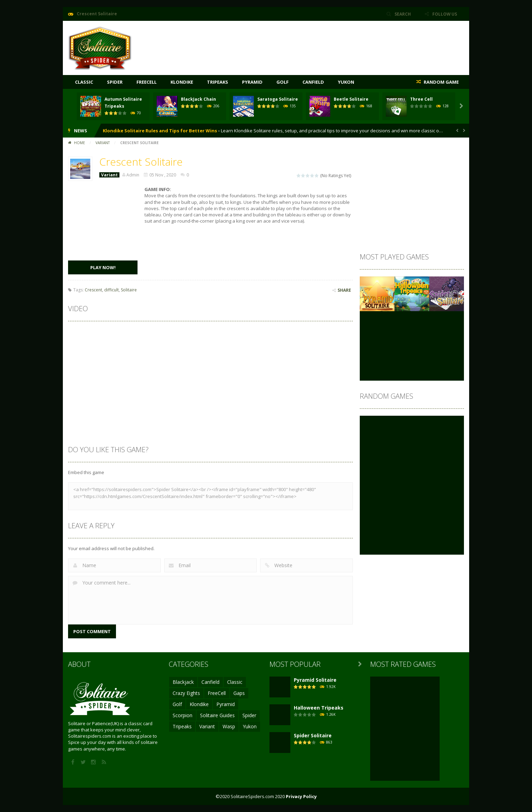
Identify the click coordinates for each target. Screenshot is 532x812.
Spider (115, 82)
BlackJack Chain (198, 99)
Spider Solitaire (313, 735)
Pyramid (252, 82)
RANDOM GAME (441, 82)
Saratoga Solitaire (278, 99)
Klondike (182, 82)
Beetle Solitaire (351, 99)
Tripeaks (218, 82)
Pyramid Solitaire (315, 680)
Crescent (93, 290)
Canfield (313, 82)
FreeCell (147, 82)
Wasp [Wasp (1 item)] (229, 726)
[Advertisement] (338, 42)
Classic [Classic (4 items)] (235, 682)
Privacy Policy (301, 796)
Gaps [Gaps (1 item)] (239, 693)
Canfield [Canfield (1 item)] (210, 682)
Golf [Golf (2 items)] (177, 704)
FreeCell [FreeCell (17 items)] (217, 693)
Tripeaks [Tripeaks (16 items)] (182, 726)
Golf (282, 82)
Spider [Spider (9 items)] (249, 715)
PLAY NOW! (103, 267)
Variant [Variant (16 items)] (207, 726)
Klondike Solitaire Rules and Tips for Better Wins (160, 131)
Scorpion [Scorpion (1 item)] (182, 715)
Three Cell (421, 99)
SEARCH (402, 14)
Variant (103, 143)
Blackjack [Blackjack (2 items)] (183, 682)
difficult (111, 290)
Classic (84, 82)
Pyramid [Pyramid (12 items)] (226, 704)
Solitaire (129, 290)
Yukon (346, 82)
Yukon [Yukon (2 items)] (250, 726)
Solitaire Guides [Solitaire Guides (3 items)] (217, 715)
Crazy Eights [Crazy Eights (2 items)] (186, 693)
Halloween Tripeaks (319, 708)
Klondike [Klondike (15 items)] (199, 704)
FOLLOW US (444, 14)
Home (80, 143)
